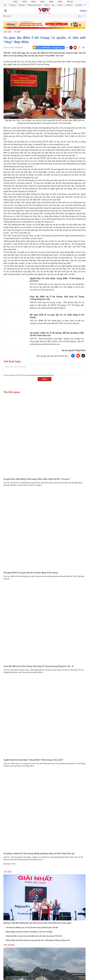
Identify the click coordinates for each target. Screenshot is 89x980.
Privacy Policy (35, 375)
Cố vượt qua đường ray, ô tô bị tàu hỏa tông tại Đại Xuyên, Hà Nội (32, 927)
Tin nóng (9, 945)
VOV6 (60, 2)
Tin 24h (17, 32)
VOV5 (51, 2)
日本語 (47, 5)
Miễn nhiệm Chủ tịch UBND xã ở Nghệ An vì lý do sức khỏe (29, 932)
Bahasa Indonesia (34, 5)
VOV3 (33, 2)
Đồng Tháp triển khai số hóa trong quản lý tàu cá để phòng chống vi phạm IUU (38, 940)
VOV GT (70, 2)
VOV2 (24, 2)
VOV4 (42, 2)
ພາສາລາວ (69, 5)
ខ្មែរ (53, 5)
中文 (5, 5)
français (13, 5)
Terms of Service (46, 375)
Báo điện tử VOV (10, 864)
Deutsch (22, 5)
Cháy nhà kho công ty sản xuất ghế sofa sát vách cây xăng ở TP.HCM (34, 936)
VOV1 (15, 2)
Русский (79, 5)
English (83, 11)
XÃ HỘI (7, 32)
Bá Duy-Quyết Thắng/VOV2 (74, 350)
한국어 (60, 5)
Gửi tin (44, 379)
